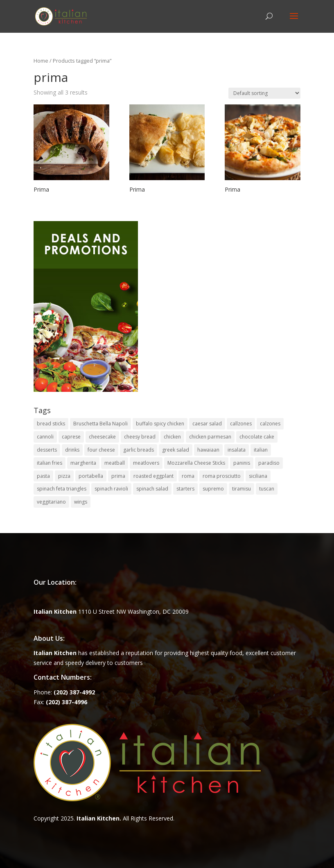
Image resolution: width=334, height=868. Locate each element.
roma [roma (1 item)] (188, 476)
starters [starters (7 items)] (185, 489)
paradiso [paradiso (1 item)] (269, 463)
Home (41, 61)
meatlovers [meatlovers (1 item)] (146, 463)
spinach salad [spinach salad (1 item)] (152, 489)
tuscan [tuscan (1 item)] (267, 489)
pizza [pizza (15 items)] (64, 476)
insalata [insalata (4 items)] (237, 450)
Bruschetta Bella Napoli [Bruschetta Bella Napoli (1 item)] (100, 424)
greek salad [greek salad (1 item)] (176, 450)
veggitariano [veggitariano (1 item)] (51, 502)
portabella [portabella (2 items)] (91, 476)
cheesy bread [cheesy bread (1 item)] (140, 437)
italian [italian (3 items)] (261, 450)
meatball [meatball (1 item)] (115, 463)
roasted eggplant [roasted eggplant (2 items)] (153, 476)
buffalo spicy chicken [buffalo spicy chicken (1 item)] (160, 424)
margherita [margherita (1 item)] (83, 463)
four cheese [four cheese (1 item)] (101, 450)
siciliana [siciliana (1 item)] (258, 476)
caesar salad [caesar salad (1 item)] (207, 424)
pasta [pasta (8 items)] (43, 476)
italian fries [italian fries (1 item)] (50, 463)
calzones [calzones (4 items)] (270, 424)
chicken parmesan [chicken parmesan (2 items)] (210, 437)
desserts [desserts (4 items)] (47, 450)
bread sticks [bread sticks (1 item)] (51, 424)
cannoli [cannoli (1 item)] (45, 437)
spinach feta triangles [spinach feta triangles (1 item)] (62, 489)
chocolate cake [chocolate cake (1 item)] (257, 437)
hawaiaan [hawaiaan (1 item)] (208, 450)
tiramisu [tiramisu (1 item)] (241, 489)
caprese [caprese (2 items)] (71, 437)
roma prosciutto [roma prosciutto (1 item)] (222, 476)
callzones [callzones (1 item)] (241, 424)
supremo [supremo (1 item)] (213, 489)
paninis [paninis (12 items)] (242, 463)
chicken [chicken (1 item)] (172, 437)
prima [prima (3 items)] (118, 476)
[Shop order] (264, 93)
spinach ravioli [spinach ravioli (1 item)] (111, 489)
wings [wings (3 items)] (81, 502)
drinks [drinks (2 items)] (72, 450)
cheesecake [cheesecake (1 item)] (102, 437)
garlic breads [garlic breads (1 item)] (139, 450)
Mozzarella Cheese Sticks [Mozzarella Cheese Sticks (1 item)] (196, 463)
